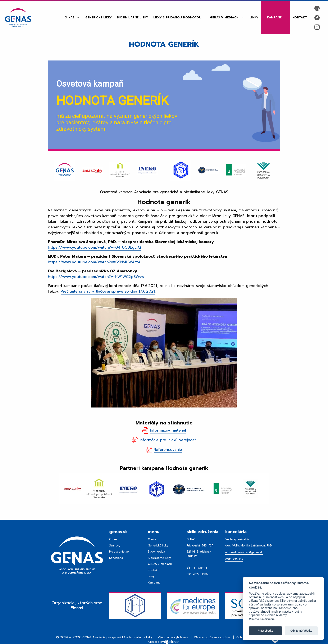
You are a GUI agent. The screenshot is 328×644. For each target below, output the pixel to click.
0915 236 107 (234, 559)
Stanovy (115, 546)
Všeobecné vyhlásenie (173, 637)
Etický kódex (156, 552)
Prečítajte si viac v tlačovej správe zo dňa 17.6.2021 (108, 291)
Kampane (274, 17)
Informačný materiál (168, 430)
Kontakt (300, 17)
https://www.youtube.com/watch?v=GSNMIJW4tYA (94, 262)
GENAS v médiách (224, 17)
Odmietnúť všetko (301, 631)
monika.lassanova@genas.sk (244, 552)
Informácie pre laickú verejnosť (168, 440)
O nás (70, 17)
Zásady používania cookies (212, 637)
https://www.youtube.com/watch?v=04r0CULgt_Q (94, 247)
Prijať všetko (265, 631)
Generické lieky (99, 17)
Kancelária (116, 558)
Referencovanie (168, 450)
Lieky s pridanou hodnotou (177, 17)
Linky (254, 17)
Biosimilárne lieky (133, 17)
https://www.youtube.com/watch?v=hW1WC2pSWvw (96, 277)
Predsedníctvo (119, 552)
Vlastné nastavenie (262, 619)
